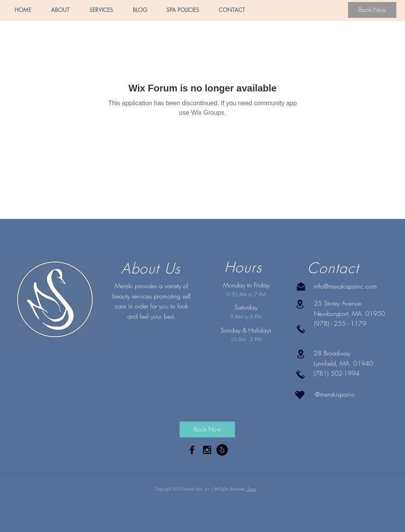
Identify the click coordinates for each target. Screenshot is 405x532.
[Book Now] (372, 10)
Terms (252, 489)
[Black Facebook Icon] (192, 450)
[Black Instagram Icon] (207, 450)
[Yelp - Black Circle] (222, 450)
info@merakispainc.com (345, 286)
